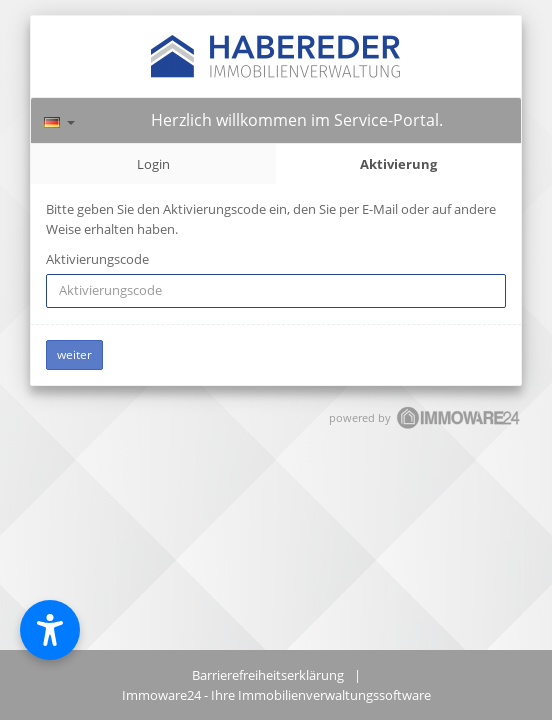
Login (153, 164)
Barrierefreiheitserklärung (268, 675)
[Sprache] (59, 119)
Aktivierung (398, 164)
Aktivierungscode (97, 259)
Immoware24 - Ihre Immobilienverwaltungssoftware (276, 695)
